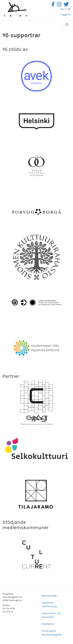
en (62, 9)
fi (66, 9)
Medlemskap (49, 596)
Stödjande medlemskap (49, 604)
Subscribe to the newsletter (51, 615)
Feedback (48, 624)
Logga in (65, 14)
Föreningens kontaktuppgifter (52, 633)
